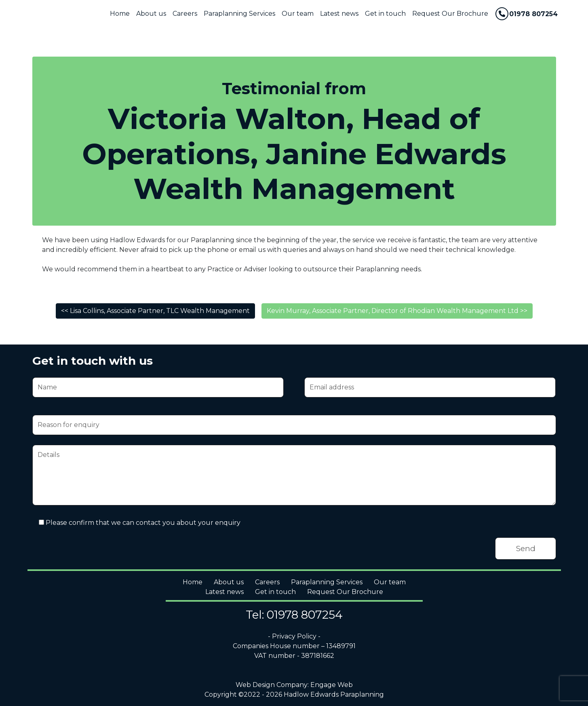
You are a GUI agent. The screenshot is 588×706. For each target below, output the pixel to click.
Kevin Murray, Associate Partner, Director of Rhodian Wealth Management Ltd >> (397, 311)
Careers (185, 14)
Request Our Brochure (450, 14)
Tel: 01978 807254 (294, 615)
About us (151, 14)
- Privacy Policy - (294, 636)
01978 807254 (527, 14)
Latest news (339, 14)
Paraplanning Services (239, 14)
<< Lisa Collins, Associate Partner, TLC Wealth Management (155, 311)
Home (120, 14)
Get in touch (385, 14)
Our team (298, 14)
